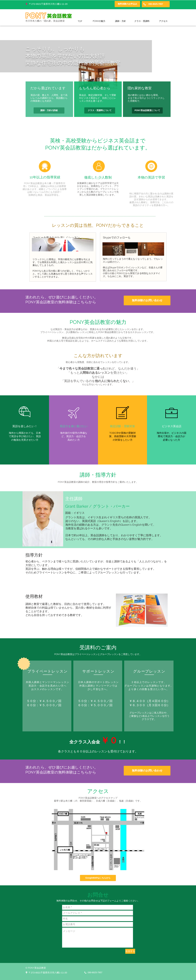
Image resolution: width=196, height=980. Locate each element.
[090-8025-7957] (156, 4)
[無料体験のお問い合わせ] (147, 300)
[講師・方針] (120, 21)
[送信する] (130, 951)
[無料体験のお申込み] (127, 4)
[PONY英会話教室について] (147, 110)
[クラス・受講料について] (100, 110)
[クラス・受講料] (142, 21)
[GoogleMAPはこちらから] (98, 878)
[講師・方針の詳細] (49, 110)
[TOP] (80, 21)
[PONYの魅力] (99, 21)
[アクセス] (163, 21)
